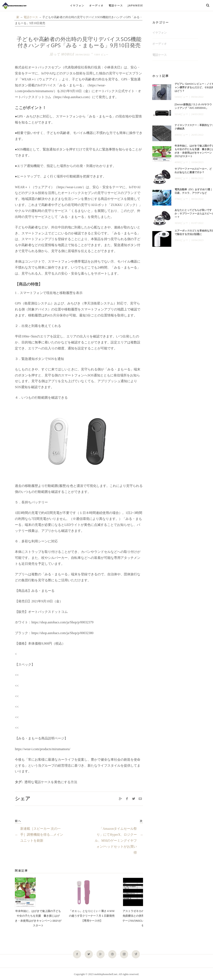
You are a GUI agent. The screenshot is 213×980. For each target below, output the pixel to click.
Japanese (135, 5)
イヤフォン (77, 5)
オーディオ (96, 5)
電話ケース (116, 5)
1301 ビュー (101, 55)
